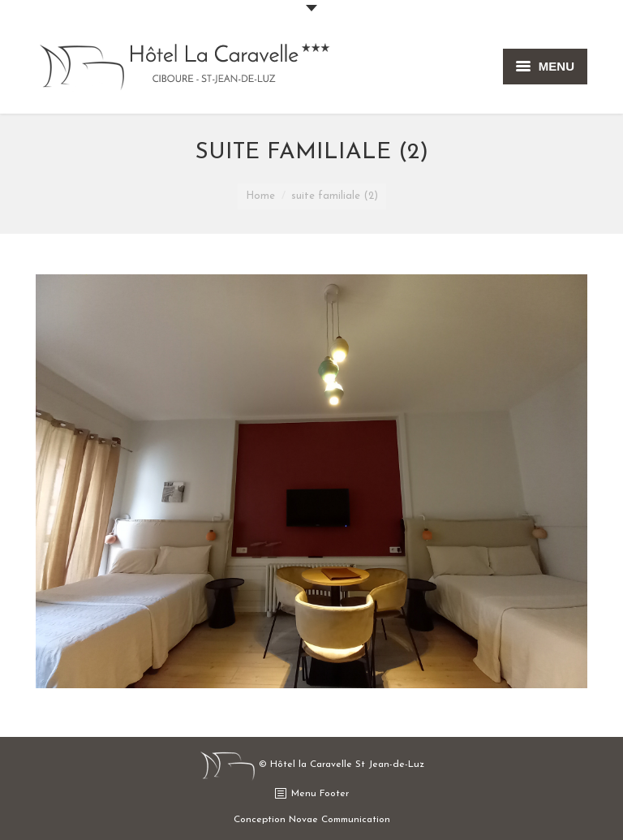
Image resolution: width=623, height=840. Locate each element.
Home (260, 196)
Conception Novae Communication (312, 820)
